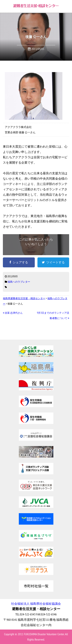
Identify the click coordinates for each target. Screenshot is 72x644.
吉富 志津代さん (13, 313)
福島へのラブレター (19, 282)
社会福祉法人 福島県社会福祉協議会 (36, 604)
